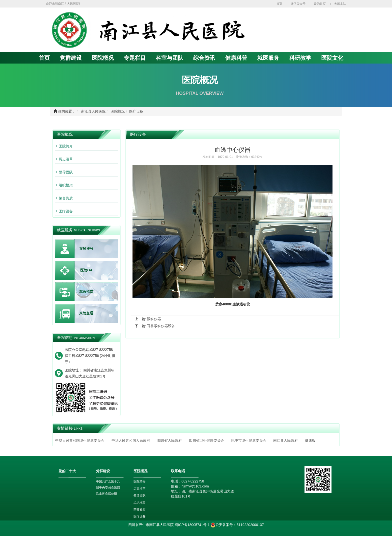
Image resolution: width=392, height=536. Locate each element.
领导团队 (66, 172)
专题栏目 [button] (135, 58)
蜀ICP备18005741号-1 (192, 525)
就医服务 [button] (268, 58)
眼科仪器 (154, 319)
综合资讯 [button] (204, 58)
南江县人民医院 (93, 111)
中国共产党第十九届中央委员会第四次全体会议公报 (108, 487)
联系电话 (178, 471)
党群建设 (71, 58)
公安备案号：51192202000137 (237, 525)
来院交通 (86, 313)
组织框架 (66, 185)
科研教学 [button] (300, 58)
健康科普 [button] (236, 58)
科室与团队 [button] (169, 58)
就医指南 (86, 292)
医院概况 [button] (103, 58)
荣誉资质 (66, 198)
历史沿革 (66, 159)
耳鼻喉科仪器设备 (161, 326)
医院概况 (118, 111)
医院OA (86, 270)
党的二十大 (67, 471)
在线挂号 (86, 249)
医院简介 (66, 146)
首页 (279, 4)
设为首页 (320, 4)
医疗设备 (136, 111)
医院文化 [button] (332, 58)
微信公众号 (298, 4)
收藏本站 (340, 4)
